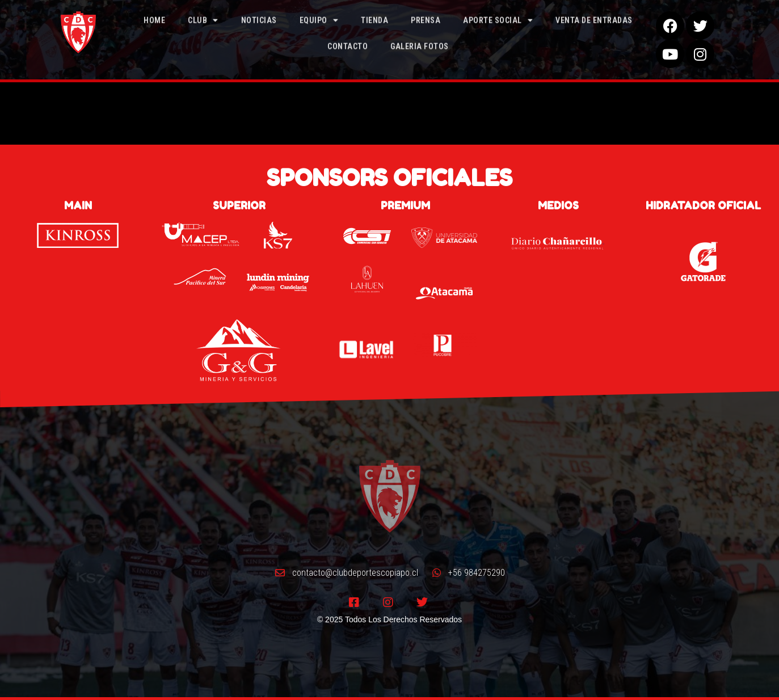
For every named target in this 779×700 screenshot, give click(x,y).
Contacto (348, 37)
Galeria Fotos (420, 37)
